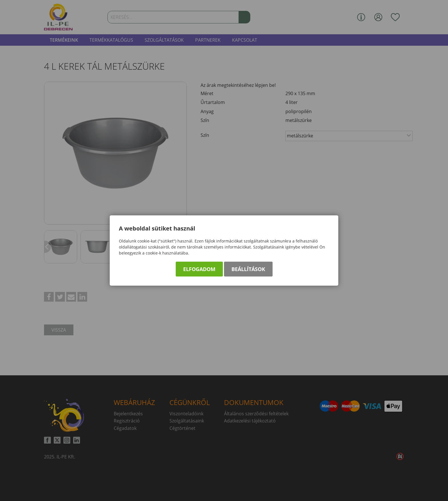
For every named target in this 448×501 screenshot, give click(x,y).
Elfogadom (199, 269)
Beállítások (248, 269)
